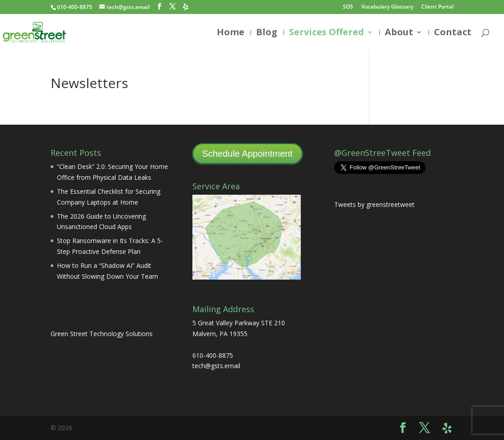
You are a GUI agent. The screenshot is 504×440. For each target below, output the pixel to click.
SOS (348, 7)
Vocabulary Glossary (387, 7)
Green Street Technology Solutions (102, 334)
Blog (267, 33)
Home (231, 33)
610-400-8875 (75, 7)
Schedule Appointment (247, 154)
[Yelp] (186, 7)
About (399, 33)
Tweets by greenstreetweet (374, 204)
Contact (453, 33)
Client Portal (437, 7)
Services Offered (327, 33)
